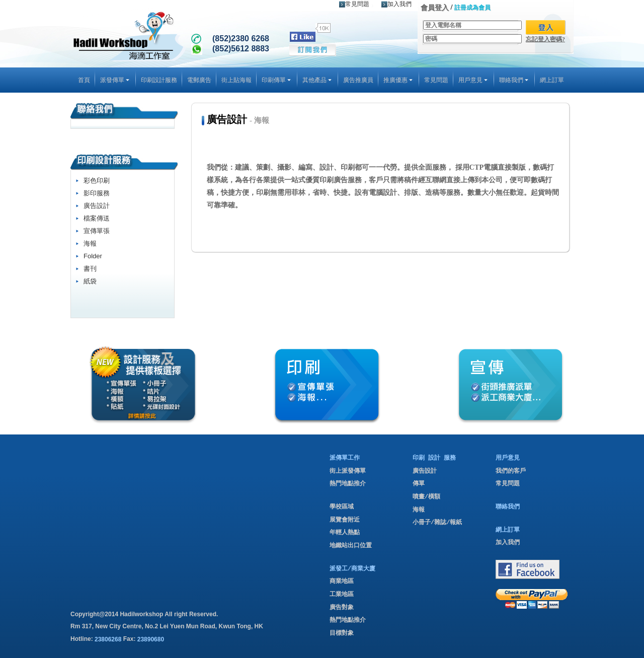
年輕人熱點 (345, 533)
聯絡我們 (514, 80)
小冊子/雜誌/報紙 (437, 523)
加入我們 (396, 4)
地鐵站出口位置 (351, 546)
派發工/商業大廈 (352, 569)
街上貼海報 (236, 80)
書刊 (90, 269)
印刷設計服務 (159, 80)
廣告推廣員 (358, 80)
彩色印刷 (97, 180)
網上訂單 (552, 80)
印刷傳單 (277, 80)
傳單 (419, 484)
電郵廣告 (199, 80)
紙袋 (90, 281)
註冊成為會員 (472, 8)
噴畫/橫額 (426, 497)
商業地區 (342, 581)
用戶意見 (474, 80)
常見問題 (354, 4)
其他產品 (318, 80)
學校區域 (342, 507)
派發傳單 (115, 80)
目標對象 (342, 633)
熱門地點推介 (348, 484)
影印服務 (97, 193)
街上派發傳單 (348, 471)
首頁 (84, 80)
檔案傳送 (97, 218)
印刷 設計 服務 (434, 458)
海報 (90, 243)
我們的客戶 (511, 471)
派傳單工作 (345, 458)
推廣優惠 (399, 80)
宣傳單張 (97, 231)
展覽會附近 (345, 520)
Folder (93, 256)
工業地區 (342, 595)
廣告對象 (342, 608)
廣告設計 (97, 206)
